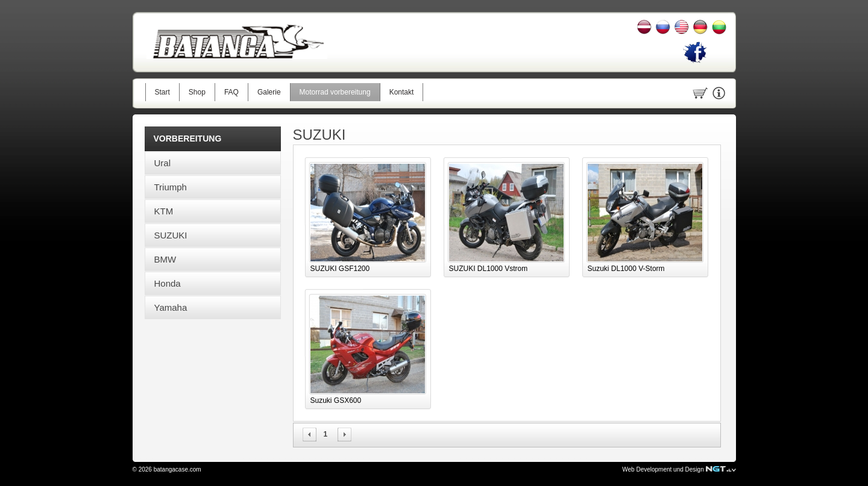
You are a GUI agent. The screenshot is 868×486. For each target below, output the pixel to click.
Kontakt (402, 92)
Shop (197, 92)
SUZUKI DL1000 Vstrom (489, 269)
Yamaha (171, 307)
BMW (165, 259)
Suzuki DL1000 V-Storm (626, 269)
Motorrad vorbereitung (335, 92)
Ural (163, 163)
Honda (168, 283)
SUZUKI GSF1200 (340, 269)
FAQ (231, 92)
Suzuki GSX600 (336, 400)
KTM (164, 211)
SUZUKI (171, 235)
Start (162, 92)
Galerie (269, 92)
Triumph (171, 187)
